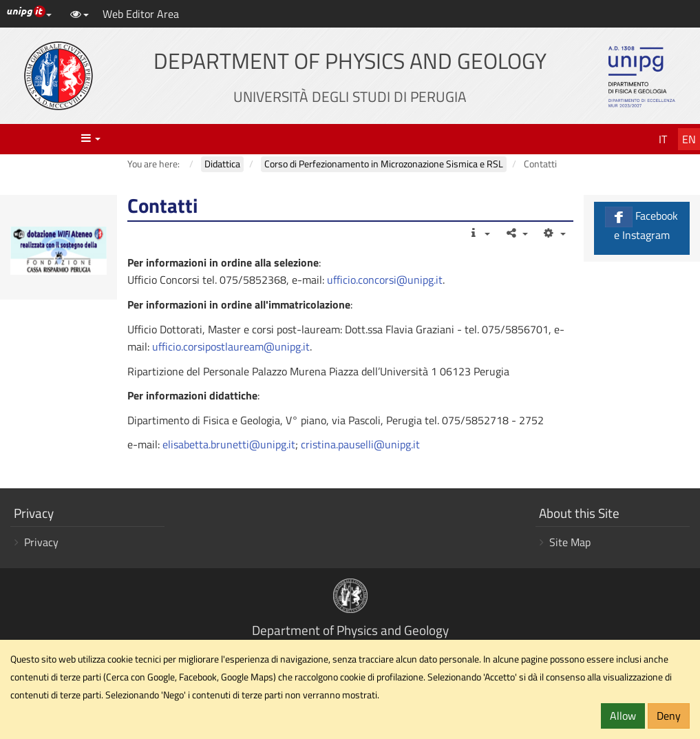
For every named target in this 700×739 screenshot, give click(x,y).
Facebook (642, 225)
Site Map (570, 542)
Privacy (41, 542)
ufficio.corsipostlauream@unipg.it (231, 346)
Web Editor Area (141, 14)
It (663, 139)
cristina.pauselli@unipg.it (360, 444)
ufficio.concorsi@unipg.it (385, 280)
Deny (669, 716)
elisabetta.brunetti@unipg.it (229, 444)
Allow (623, 716)
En (689, 139)
